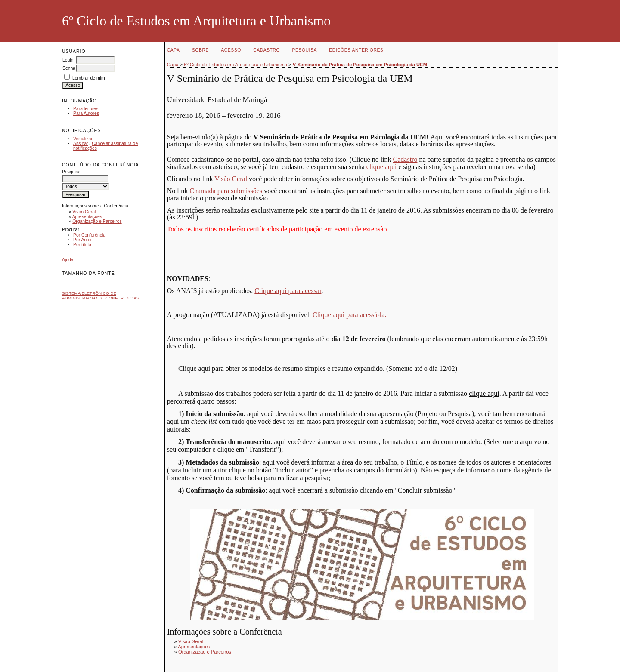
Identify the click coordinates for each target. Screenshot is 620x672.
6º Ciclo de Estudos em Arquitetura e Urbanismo (236, 65)
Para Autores (86, 113)
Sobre (200, 50)
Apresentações (87, 217)
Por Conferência (89, 235)
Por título (82, 245)
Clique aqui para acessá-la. (349, 315)
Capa (174, 50)
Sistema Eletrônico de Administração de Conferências (101, 296)
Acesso (231, 50)
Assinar (81, 143)
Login (68, 60)
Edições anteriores (356, 50)
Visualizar (83, 139)
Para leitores (86, 109)
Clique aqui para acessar (288, 291)
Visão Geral (84, 212)
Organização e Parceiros (97, 221)
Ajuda (68, 260)
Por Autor (82, 240)
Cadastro (267, 50)
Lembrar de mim (89, 78)
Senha (69, 68)
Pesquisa (305, 50)
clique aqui (382, 167)
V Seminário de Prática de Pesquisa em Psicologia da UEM (360, 65)
